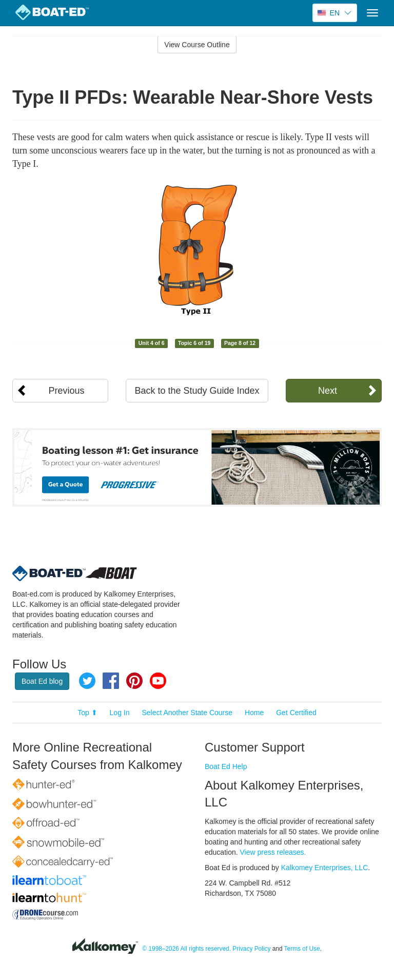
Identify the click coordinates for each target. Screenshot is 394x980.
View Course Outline (197, 45)
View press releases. (273, 852)
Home (254, 713)
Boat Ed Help (226, 766)
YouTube (158, 681)
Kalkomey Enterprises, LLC (325, 868)
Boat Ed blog (42, 681)
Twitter (87, 681)
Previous (67, 391)
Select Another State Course (187, 713)
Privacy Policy (251, 949)
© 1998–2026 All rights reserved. (186, 949)
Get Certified (296, 713)
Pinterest (134, 681)
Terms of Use (302, 949)
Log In (120, 713)
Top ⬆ (87, 713)
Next (328, 391)
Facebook (111, 681)
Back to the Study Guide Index (197, 391)
